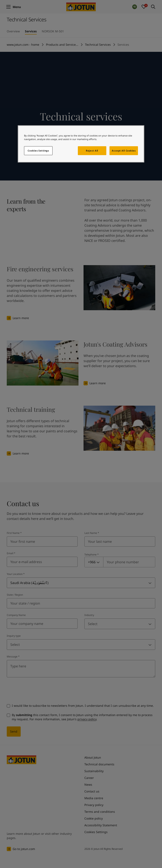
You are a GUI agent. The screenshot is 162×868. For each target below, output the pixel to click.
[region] (81, 144)
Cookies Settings (38, 151)
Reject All (92, 151)
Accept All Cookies (124, 151)
